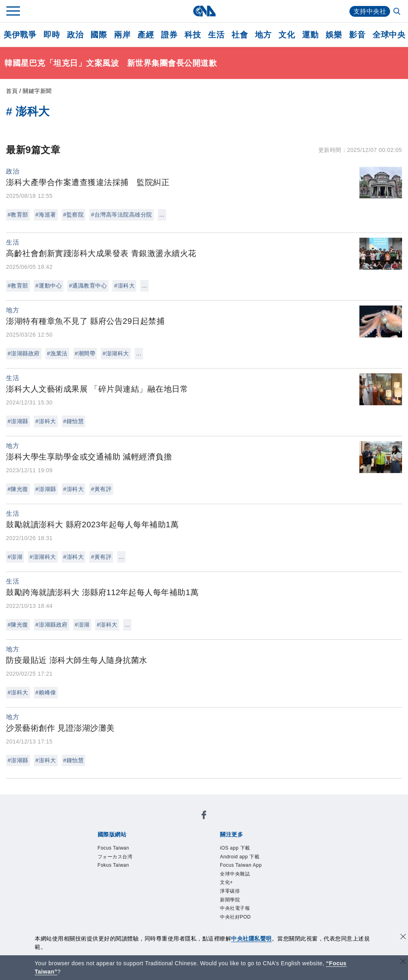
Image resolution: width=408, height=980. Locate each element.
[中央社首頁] (204, 11)
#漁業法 (57, 353)
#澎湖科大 (116, 353)
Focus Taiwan (113, 848)
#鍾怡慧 (74, 421)
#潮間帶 (85, 353)
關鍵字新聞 (37, 91)
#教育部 (18, 215)
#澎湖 (15, 557)
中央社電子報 (235, 908)
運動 (310, 35)
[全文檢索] (398, 12)
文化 (287, 35)
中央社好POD (235, 917)
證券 (169, 35)
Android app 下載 (240, 857)
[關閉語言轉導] (403, 962)
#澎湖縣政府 (24, 353)
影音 (357, 35)
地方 (263, 35)
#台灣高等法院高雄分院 (121, 215)
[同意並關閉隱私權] (403, 938)
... (162, 215)
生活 (216, 35)
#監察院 (74, 215)
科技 (193, 35)
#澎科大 (124, 286)
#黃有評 (101, 489)
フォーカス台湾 (115, 857)
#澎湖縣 (18, 421)
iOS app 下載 (235, 848)
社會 (240, 35)
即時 (52, 35)
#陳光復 (18, 489)
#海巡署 (46, 215)
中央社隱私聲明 (251, 939)
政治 (75, 35)
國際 (99, 35)
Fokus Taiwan (113, 865)
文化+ (227, 882)
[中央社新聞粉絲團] (204, 816)
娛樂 (334, 35)
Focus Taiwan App (241, 865)
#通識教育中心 (88, 286)
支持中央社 (370, 11)
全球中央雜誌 (235, 874)
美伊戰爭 (20, 35)
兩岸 (122, 35)
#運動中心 (49, 286)
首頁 (12, 91)
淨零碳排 (230, 891)
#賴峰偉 (46, 692)
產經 (146, 35)
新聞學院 (230, 900)
